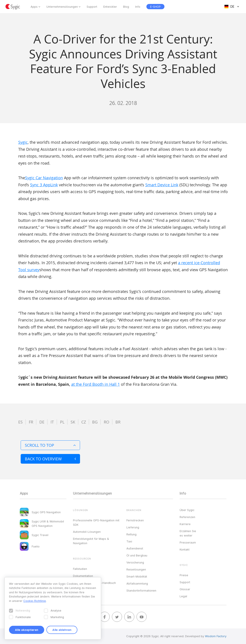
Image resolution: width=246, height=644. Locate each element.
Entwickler (110, 7)
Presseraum (188, 542)
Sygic (23, 142)
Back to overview (50, 459)
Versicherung (135, 562)
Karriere (185, 524)
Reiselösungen (136, 569)
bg (95, 422)
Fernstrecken (135, 520)
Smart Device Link (162, 185)
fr (31, 422)
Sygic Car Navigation (44, 178)
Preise (184, 575)
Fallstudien (80, 569)
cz (84, 422)
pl (62, 422)
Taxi (129, 541)
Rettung (131, 534)
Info (138, 7)
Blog (126, 7)
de (42, 422)
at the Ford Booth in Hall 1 (96, 384)
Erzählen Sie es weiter (188, 533)
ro (107, 422)
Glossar (185, 589)
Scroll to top (50, 445)
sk (73, 422)
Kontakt (185, 549)
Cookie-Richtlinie (35, 601)
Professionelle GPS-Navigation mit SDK (96, 522)
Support (92, 7)
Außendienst (135, 548)
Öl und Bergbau (137, 555)
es (20, 422)
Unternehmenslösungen (62, 7)
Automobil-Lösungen (87, 532)
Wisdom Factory (216, 636)
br (118, 422)
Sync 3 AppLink (44, 185)
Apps (34, 7)
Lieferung (133, 527)
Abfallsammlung (137, 583)
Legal (183, 596)
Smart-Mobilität (137, 576)
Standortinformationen (141, 590)
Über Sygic (187, 510)
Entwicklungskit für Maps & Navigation (91, 541)
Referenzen (187, 517)
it (52, 422)
